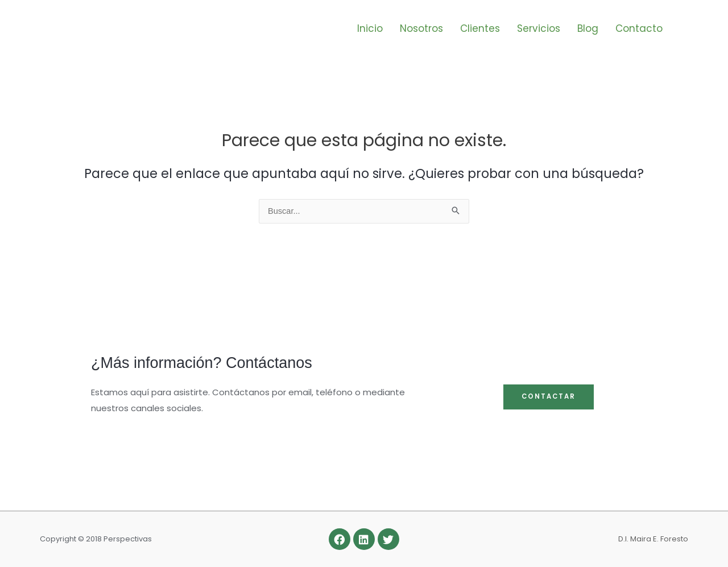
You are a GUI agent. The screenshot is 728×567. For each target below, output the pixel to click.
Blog (588, 28)
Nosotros (421, 28)
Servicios (539, 28)
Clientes (480, 28)
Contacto (639, 28)
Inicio (370, 28)
